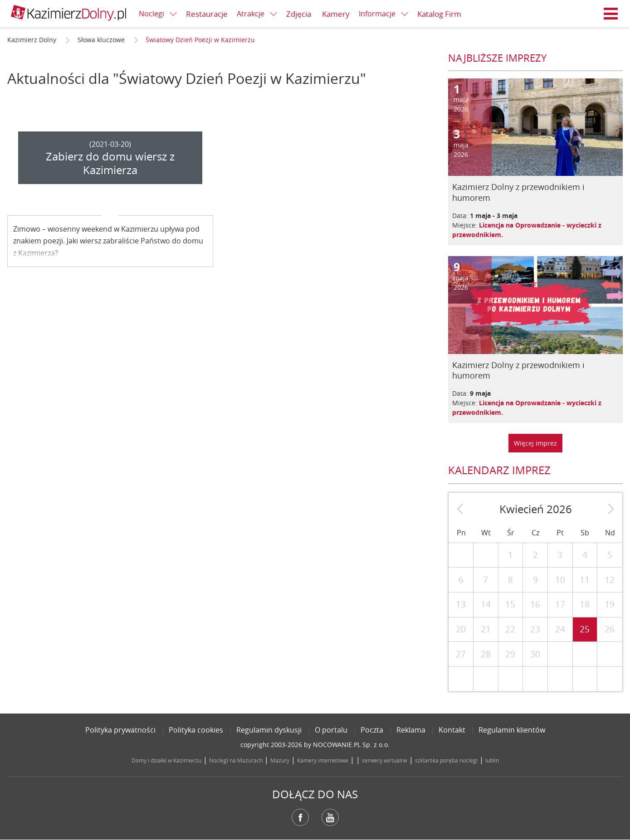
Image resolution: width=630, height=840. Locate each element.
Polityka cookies (196, 730)
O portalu (331, 730)
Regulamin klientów (512, 730)
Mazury (280, 760)
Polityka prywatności (120, 730)
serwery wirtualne (385, 760)
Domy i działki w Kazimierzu (166, 760)
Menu (611, 14)
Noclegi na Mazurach (236, 760)
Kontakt (452, 730)
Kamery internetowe (323, 760)
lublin (492, 760)
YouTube (330, 817)
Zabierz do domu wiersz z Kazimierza (110, 163)
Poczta (372, 730)
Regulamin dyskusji (269, 730)
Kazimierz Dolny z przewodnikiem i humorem (518, 192)
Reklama (411, 730)
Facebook (300, 817)
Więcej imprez (535, 443)
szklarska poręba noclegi (446, 760)
